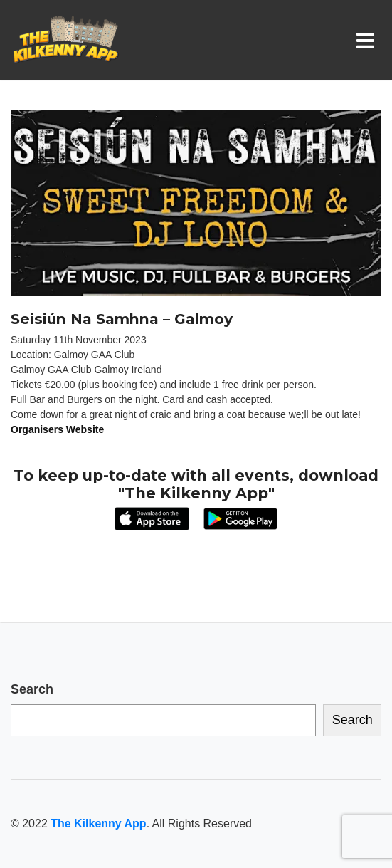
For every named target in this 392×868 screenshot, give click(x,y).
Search (32, 689)
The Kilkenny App (98, 823)
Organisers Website (57, 429)
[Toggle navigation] (368, 40)
